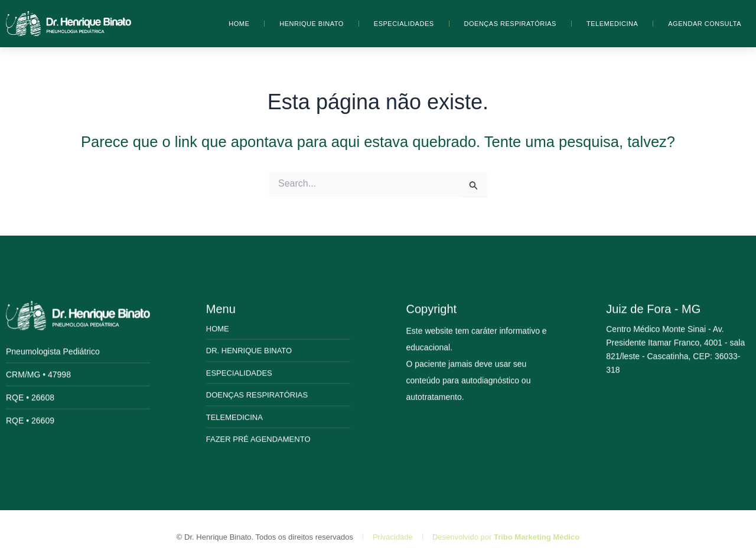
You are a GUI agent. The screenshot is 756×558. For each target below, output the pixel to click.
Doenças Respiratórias (510, 24)
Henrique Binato (312, 24)
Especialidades (404, 24)
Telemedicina (612, 24)
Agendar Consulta (705, 24)
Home (239, 24)
